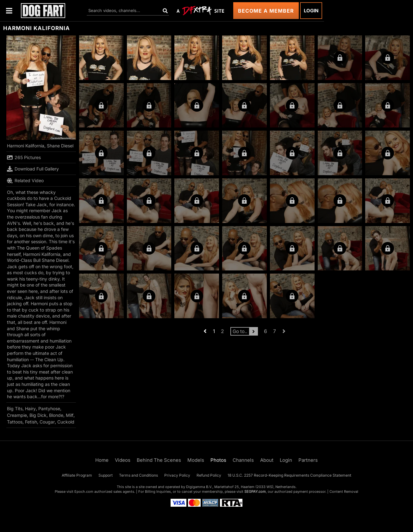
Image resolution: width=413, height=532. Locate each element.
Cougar (47, 422)
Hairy (30, 408)
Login (311, 11)
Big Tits (15, 408)
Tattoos (15, 422)
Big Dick (38, 415)
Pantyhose (49, 408)
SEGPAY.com (255, 492)
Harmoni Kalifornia (26, 146)
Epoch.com (84, 492)
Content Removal (344, 492)
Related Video (25, 181)
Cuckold (66, 422)
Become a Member (266, 11)
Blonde (56, 415)
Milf (70, 415)
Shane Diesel (60, 146)
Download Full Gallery (33, 169)
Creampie (17, 415)
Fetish (31, 422)
